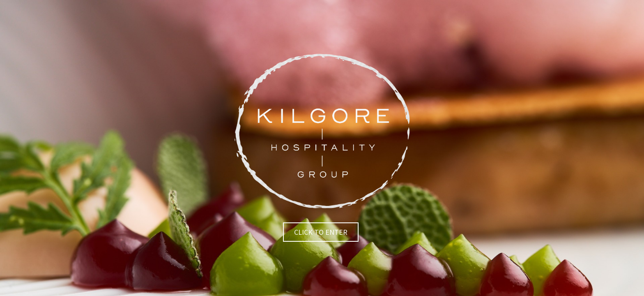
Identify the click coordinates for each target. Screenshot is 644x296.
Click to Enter (321, 232)
